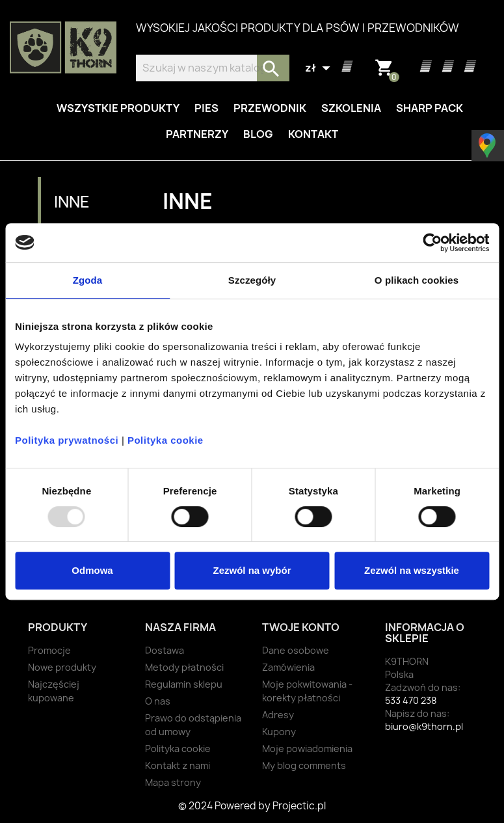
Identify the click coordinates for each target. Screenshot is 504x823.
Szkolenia (351, 108)
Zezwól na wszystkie (412, 570)
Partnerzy (197, 134)
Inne (72, 202)
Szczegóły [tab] (252, 280)
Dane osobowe (296, 650)
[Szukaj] (213, 68)
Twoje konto (301, 627)
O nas (158, 701)
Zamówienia (288, 667)
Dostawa (165, 650)
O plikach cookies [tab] (417, 280)
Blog (258, 134)
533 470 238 (411, 700)
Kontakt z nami (178, 765)
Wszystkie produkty (118, 108)
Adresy (278, 715)
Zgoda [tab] (88, 280)
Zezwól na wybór (252, 570)
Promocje (49, 650)
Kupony (279, 732)
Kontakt (313, 134)
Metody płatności (184, 667)
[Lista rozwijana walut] (319, 68)
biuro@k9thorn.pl (424, 726)
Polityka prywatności (67, 440)
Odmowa (92, 570)
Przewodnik (270, 108)
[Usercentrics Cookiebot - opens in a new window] (432, 243)
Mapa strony (173, 782)
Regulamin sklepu (184, 684)
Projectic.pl (299, 806)
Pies (206, 108)
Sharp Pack (430, 108)
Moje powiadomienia (307, 749)
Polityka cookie (166, 440)
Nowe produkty (62, 667)
